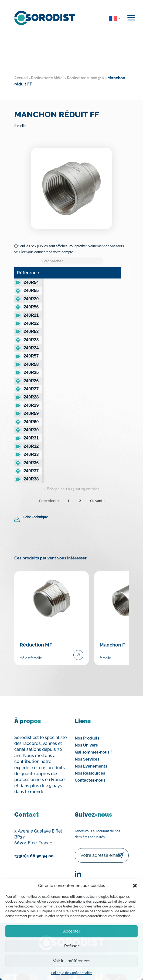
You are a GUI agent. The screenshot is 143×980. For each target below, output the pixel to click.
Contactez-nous (90, 780)
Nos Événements (91, 766)
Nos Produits (87, 738)
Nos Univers (86, 745)
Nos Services (87, 759)
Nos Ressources (90, 773)
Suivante (97, 501)
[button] (135, 886)
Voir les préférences (71, 961)
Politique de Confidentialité (71, 973)
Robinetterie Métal (47, 78)
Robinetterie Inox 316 (86, 78)
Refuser (71, 946)
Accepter (72, 931)
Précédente (49, 501)
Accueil (21, 78)
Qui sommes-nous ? (93, 752)
